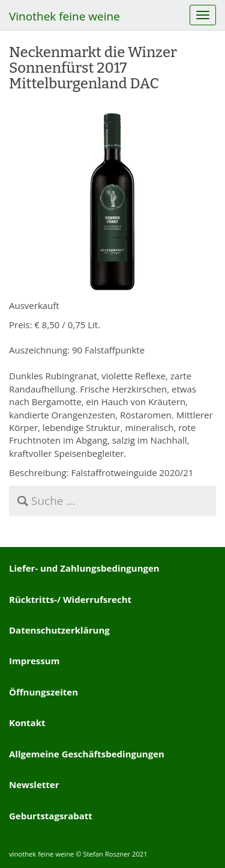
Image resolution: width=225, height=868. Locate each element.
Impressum (34, 661)
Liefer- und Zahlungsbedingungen (84, 568)
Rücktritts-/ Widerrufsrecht (70, 599)
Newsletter (34, 784)
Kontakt (27, 723)
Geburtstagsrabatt (51, 816)
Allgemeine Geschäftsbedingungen (87, 754)
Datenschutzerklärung (59, 630)
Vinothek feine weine (64, 16)
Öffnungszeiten (43, 692)
